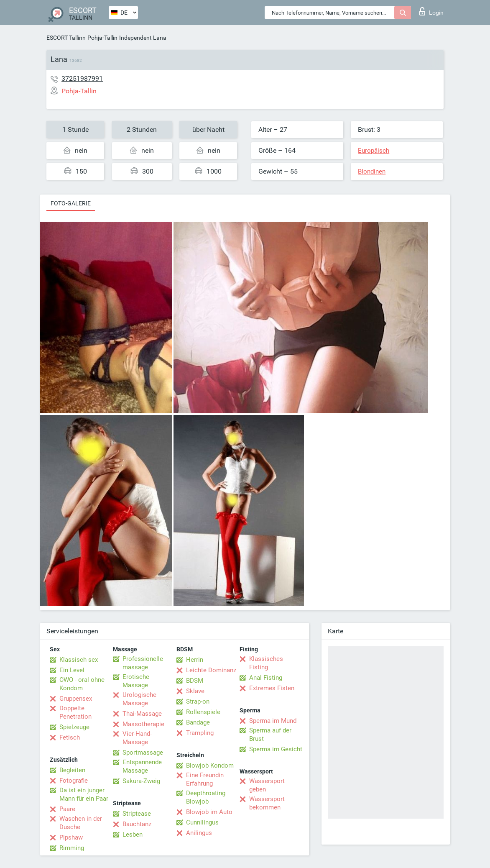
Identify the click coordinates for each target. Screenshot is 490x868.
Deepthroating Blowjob (206, 797)
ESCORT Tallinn (66, 38)
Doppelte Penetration (75, 712)
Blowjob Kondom (210, 766)
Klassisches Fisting (266, 663)
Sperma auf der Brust (270, 735)
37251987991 (82, 78)
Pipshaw (71, 837)
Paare (67, 809)
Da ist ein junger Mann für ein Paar (84, 794)
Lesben (133, 835)
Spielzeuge (74, 727)
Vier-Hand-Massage (137, 738)
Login (431, 11)
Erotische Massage (136, 681)
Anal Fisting (266, 678)
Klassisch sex (79, 660)
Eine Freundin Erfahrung (205, 779)
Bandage (198, 722)
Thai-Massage (142, 714)
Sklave (195, 691)
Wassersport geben (267, 785)
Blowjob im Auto (209, 812)
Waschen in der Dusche (81, 823)
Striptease (137, 814)
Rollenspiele (203, 712)
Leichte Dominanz (211, 670)
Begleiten (72, 770)
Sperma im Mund (273, 721)
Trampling (200, 733)
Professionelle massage (143, 663)
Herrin (195, 660)
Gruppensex (76, 699)
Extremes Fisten (272, 688)
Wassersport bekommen (267, 803)
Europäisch (374, 151)
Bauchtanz (137, 824)
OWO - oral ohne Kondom (82, 684)
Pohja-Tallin (102, 38)
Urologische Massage (139, 699)
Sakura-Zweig (141, 781)
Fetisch (70, 737)
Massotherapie (143, 724)
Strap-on (198, 702)
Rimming (72, 848)
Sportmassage (143, 753)
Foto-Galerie (71, 203)
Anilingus (199, 833)
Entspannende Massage (142, 766)
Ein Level (72, 670)
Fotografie (74, 781)
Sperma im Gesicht (276, 749)
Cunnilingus (202, 822)
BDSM (195, 681)
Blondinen (372, 172)
